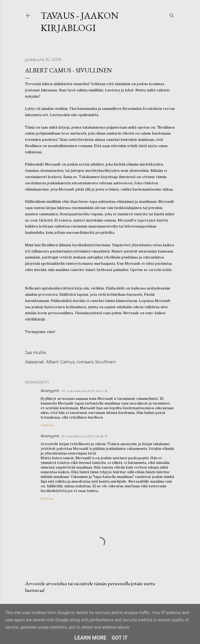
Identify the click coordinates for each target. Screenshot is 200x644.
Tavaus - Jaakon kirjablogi (80, 22)
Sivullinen (105, 362)
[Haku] (172, 14)
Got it (120, 638)
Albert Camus (60, 362)
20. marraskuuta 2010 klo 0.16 (84, 391)
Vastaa (47, 425)
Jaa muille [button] (36, 353)
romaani (85, 362)
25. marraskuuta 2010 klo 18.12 (84, 436)
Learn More (90, 638)
